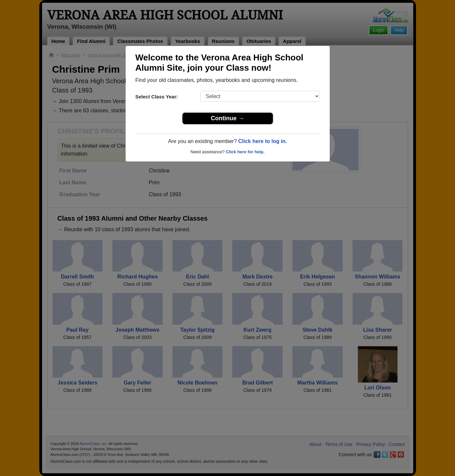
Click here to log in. (263, 141)
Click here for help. (245, 152)
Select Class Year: (157, 97)
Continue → (227, 118)
